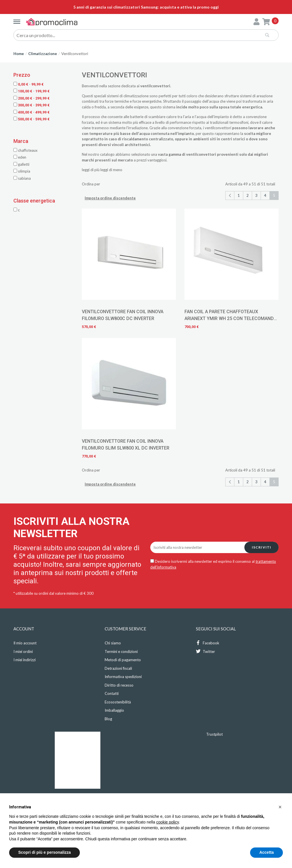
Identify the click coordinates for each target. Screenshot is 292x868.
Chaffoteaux (26, 150)
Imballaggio (114, 710)
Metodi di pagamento (123, 660)
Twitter (205, 651)
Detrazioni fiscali (118, 668)
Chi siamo (113, 643)
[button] (280, 807)
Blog (108, 719)
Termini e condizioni (121, 651)
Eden (20, 157)
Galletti (21, 164)
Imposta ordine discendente (110, 198)
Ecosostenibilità (118, 702)
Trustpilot (214, 734)
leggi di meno (111, 170)
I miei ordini (23, 651)
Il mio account (25, 643)
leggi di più (91, 170)
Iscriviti (262, 547)
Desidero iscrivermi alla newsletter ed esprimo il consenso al (213, 564)
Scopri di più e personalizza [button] (44, 852)
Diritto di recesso (119, 685)
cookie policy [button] (168, 822)
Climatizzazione (43, 54)
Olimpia (22, 171)
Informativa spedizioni (123, 677)
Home (19, 54)
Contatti (112, 693)
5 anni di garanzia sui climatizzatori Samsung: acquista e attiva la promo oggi (146, 7)
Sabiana (22, 178)
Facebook (208, 643)
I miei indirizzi (25, 660)
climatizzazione (136, 96)
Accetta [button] (266, 852)
